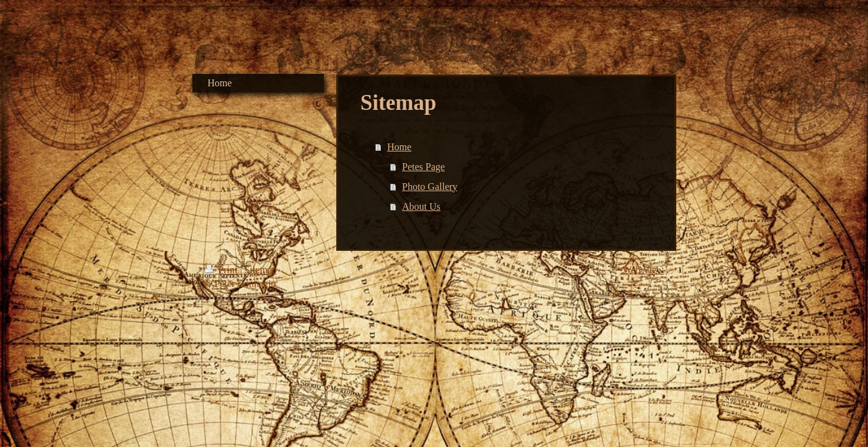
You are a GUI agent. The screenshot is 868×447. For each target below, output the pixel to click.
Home (399, 147)
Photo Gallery (430, 187)
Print (222, 270)
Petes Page (423, 167)
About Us (421, 206)
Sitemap (261, 270)
